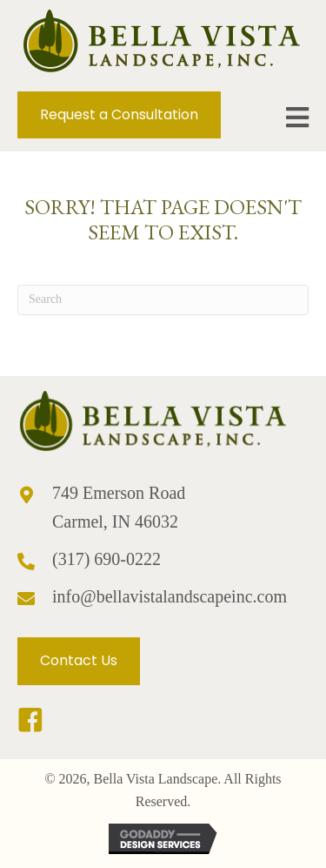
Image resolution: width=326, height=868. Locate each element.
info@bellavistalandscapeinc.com (170, 596)
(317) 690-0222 (106, 559)
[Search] (163, 300)
